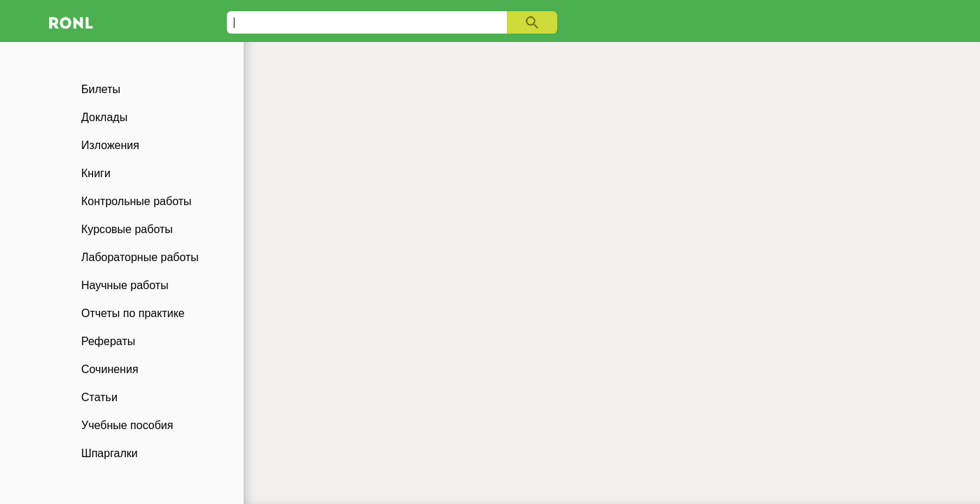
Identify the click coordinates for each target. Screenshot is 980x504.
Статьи (99, 397)
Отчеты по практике (133, 313)
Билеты (101, 89)
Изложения (110, 145)
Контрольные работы (136, 201)
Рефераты (108, 341)
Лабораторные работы (140, 257)
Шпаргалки (110, 453)
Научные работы (125, 285)
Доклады (104, 117)
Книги (96, 173)
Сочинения (110, 369)
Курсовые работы (127, 229)
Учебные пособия (127, 425)
